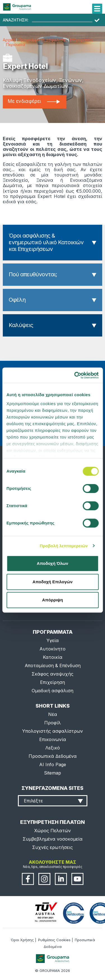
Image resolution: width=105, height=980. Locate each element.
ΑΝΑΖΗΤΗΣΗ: (16, 20)
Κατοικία (53, 657)
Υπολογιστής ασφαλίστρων (53, 731)
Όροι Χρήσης (22, 940)
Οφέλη (17, 300)
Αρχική (9, 40)
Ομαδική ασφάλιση (53, 691)
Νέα (53, 714)
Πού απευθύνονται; (33, 274)
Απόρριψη (53, 600)
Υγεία (53, 640)
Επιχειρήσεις (82, 40)
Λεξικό (53, 748)
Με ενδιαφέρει (34, 101)
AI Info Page (53, 764)
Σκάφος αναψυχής (53, 674)
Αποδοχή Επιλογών (53, 582)
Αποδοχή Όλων (52, 563)
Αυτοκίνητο (53, 649)
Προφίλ (53, 723)
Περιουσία (16, 44)
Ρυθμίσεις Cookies (54, 940)
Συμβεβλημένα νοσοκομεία (53, 839)
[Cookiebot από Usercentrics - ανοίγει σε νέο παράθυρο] (75, 375)
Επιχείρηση (53, 682)
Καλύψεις (21, 325)
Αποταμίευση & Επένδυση (53, 666)
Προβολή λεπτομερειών (64, 546)
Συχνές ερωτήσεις (53, 847)
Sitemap (53, 773)
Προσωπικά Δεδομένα (53, 756)
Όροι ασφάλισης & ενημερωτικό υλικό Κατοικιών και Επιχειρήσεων (46, 242)
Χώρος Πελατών (53, 831)
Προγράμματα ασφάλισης (42, 40)
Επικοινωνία (53, 739)
